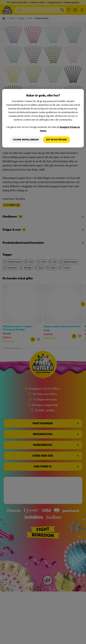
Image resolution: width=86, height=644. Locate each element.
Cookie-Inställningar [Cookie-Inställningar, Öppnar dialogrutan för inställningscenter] (25, 140)
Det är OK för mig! (57, 140)
